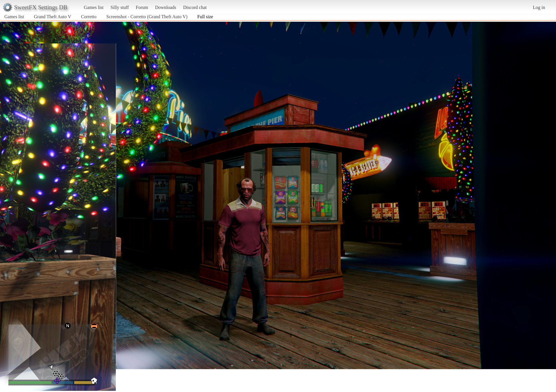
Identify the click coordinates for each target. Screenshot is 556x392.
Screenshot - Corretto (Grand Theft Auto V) (147, 17)
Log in (539, 7)
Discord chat (195, 7)
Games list (94, 7)
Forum (142, 7)
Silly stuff (120, 7)
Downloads (165, 7)
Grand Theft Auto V (53, 17)
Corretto (89, 17)
